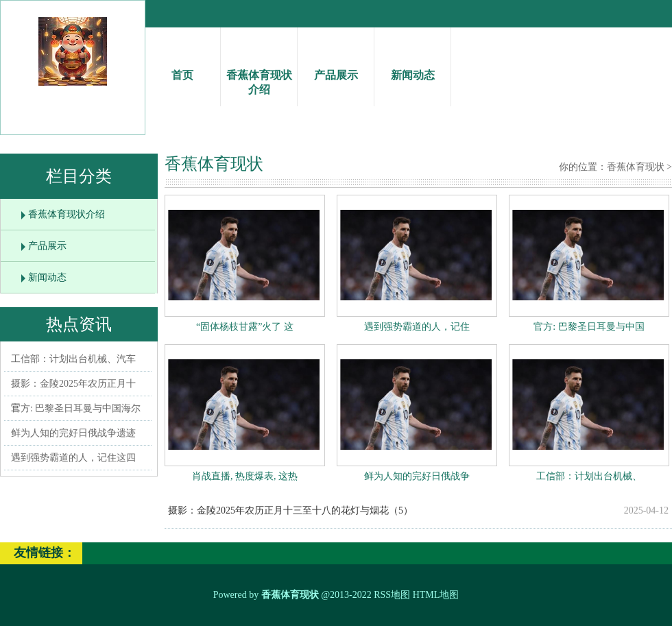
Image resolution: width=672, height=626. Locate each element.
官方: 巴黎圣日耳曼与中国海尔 (76, 408)
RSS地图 (392, 595)
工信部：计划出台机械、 (589, 476)
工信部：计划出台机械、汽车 (73, 359)
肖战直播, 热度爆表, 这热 (245, 476)
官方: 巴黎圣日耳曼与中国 (589, 327)
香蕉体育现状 (636, 167)
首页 (182, 63)
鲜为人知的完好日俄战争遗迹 (73, 433)
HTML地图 (436, 595)
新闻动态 (412, 63)
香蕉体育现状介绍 (259, 70)
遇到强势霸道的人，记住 (417, 327)
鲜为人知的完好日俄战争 (417, 476)
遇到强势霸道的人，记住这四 (73, 458)
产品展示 (336, 63)
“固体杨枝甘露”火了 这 (245, 327)
